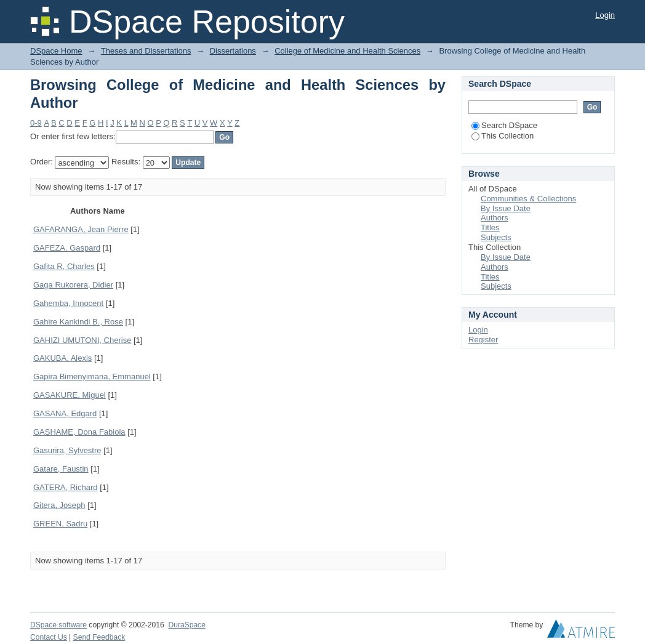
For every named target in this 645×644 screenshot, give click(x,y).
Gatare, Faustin (61, 469)
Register (483, 340)
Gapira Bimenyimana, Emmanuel (92, 376)
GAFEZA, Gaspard (67, 248)
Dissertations (233, 51)
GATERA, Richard (66, 487)
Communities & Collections (528, 199)
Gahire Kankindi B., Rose (78, 322)
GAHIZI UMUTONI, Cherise (82, 340)
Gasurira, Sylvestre (67, 450)
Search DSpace (504, 125)
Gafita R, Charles (64, 266)
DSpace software (58, 625)
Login (605, 15)
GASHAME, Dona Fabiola (79, 432)
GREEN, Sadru (60, 524)
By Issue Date (506, 208)
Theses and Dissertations (146, 51)
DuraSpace (186, 625)
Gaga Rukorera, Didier (73, 285)
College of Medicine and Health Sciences (347, 51)
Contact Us (49, 637)
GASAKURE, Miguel (70, 395)
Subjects (496, 237)
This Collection (503, 136)
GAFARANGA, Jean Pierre (81, 229)
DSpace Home (56, 51)
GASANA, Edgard (65, 413)
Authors (495, 218)
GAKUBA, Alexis (62, 358)
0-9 (36, 123)
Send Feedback (99, 637)
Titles (490, 227)
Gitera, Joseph (59, 505)
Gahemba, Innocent (68, 303)
